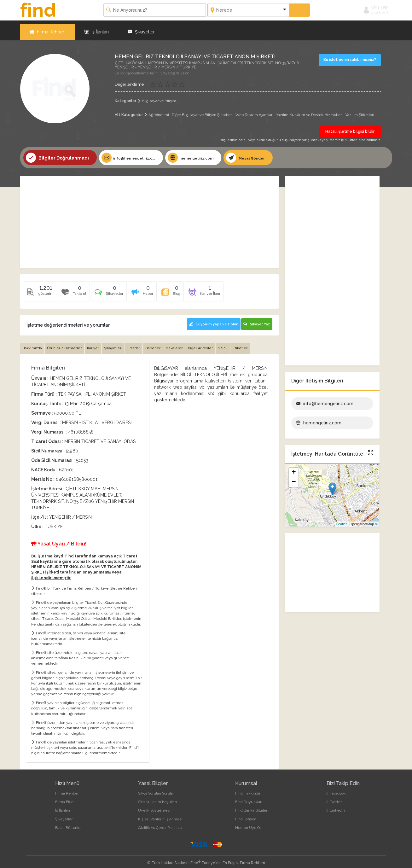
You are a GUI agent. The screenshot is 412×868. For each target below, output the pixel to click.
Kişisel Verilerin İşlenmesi (160, 815)
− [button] (294, 479)
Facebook (336, 789)
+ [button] (294, 470)
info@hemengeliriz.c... (133, 154)
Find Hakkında (248, 789)
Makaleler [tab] (181, 344)
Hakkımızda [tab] (33, 344)
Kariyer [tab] (96, 344)
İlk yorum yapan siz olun (210, 320)
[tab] (112, 290)
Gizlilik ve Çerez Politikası (160, 824)
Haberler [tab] (159, 344)
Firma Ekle (64, 798)
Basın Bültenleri (69, 824)
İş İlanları (96, 28)
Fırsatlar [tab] (138, 344)
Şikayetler (141, 28)
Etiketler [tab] (250, 344)
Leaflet (342, 521)
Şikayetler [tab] (117, 344)
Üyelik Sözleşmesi (154, 806)
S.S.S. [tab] (232, 344)
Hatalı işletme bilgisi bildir (350, 128)
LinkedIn (336, 806)
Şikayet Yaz (256, 320)
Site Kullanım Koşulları (157, 798)
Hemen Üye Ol (248, 824)
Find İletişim (246, 815)
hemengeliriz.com (205, 154)
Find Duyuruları (249, 798)
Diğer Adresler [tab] (209, 344)
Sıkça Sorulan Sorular (156, 789)
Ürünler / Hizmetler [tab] (66, 344)
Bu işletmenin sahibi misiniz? (351, 56)
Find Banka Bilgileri (252, 806)
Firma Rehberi (47, 28)
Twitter (334, 798)
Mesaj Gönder (266, 154)
